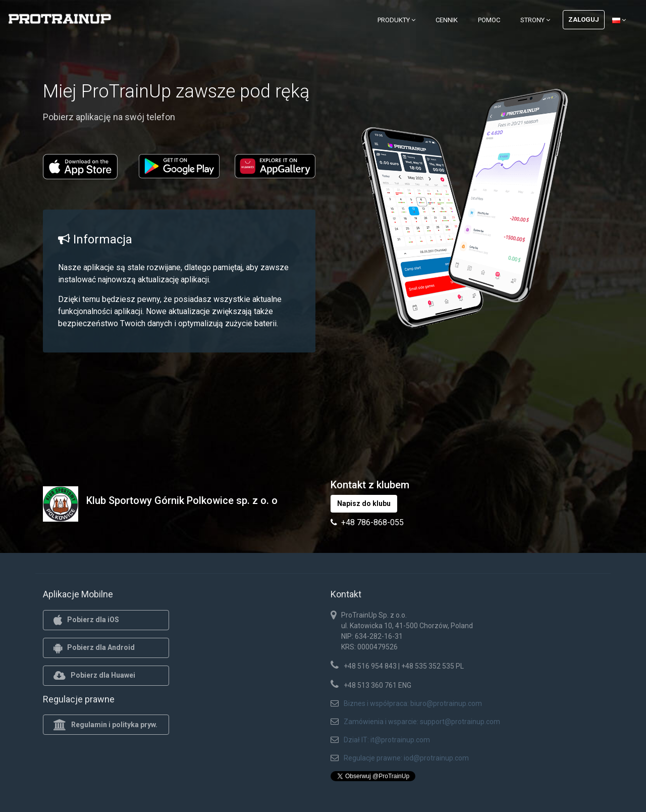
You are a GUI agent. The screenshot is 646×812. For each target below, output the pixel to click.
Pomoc (489, 20)
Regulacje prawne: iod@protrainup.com (406, 758)
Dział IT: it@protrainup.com (387, 740)
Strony (535, 20)
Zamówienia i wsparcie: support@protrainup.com (422, 722)
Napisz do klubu (364, 503)
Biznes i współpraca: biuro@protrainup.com (413, 703)
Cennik (447, 20)
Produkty (396, 20)
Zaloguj (584, 19)
